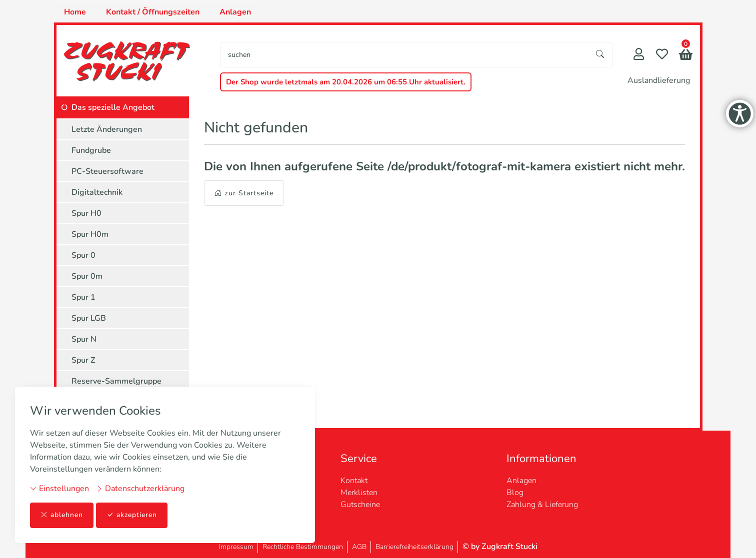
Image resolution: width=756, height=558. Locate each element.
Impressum (236, 547)
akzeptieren (132, 515)
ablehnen (62, 515)
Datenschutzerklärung (140, 489)
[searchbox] (404, 55)
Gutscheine (360, 505)
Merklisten (359, 493)
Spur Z (83, 360)
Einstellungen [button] (59, 489)
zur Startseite (244, 193)
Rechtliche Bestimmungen (303, 547)
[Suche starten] (600, 55)
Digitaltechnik (97, 192)
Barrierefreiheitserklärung (414, 547)
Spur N (84, 339)
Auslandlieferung (659, 80)
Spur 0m (87, 276)
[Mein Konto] (639, 55)
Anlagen (235, 12)
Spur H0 (86, 213)
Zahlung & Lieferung (542, 505)
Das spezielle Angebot (113, 107)
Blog (515, 493)
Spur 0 (83, 255)
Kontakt (354, 481)
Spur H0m (90, 234)
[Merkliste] (662, 55)
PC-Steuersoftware (107, 171)
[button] (686, 56)
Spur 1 (83, 297)
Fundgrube (91, 150)
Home (75, 12)
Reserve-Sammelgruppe (116, 381)
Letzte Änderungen (107, 129)
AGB (359, 547)
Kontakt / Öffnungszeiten (153, 12)
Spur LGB (89, 318)
